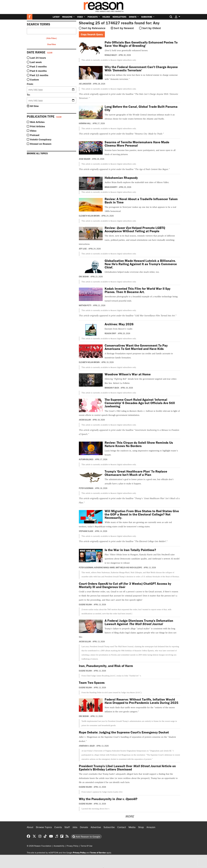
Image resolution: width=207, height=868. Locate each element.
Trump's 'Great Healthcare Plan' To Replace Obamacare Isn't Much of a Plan (136, 473)
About (30, 827)
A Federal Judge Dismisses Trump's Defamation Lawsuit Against (139, 622)
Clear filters (52, 44)
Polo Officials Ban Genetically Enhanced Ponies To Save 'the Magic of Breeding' (141, 44)
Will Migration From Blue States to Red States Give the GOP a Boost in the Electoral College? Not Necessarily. (142, 514)
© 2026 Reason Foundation (39, 846)
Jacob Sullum (85, 420)
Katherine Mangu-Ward (104, 567)
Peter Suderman (86, 488)
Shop (141, 827)
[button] (178, 17)
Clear (50, 53)
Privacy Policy (73, 846)
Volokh (106, 17)
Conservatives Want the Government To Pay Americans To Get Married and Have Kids (136, 347)
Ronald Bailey (111, 55)
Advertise (96, 827)
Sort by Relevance (94, 28)
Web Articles (37, 122)
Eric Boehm (84, 276)
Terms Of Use (86, 846)
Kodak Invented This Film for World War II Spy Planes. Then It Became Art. (138, 290)
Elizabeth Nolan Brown (89, 216)
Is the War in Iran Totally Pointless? (130, 550)
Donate (133, 17)
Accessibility (59, 846)
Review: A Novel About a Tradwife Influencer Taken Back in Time (141, 201)
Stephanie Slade (86, 531)
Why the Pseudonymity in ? (108, 799)
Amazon (151, 827)
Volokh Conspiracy (41, 139)
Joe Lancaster (85, 84)
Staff (67, 827)
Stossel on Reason (41, 144)
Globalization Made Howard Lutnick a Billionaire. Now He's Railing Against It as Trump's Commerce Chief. (141, 264)
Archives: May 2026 (119, 324)
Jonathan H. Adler (87, 746)
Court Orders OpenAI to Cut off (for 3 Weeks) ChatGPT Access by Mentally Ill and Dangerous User (125, 585)
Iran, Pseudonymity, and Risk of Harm (106, 666)
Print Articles (37, 126)
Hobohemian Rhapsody (121, 178)
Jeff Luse (83, 249)
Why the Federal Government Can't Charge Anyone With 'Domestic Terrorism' (141, 69)
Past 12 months (39, 75)
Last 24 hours (38, 58)
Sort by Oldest (152, 28)
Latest (56, 17)
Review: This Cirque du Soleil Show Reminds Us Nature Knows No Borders (139, 444)
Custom (34, 80)
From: (30, 84)
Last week (36, 62)
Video (80, 17)
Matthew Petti (85, 305)
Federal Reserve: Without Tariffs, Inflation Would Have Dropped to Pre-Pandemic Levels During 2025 (141, 701)
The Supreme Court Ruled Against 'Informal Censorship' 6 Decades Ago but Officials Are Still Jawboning (140, 403)
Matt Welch (121, 567)
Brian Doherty (111, 187)
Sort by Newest (124, 28)
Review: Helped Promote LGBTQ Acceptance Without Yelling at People (135, 229)
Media (132, 827)
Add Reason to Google (86, 836)
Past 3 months (38, 66)
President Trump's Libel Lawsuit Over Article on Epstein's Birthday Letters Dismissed (127, 768)
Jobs (75, 827)
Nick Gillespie (136, 567)
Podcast (35, 135)
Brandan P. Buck (112, 388)
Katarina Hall (85, 123)
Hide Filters (51, 38)
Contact (122, 827)
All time (34, 106)
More (130, 816)
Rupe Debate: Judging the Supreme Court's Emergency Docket (124, 732)
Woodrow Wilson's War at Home (128, 374)
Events (58, 827)
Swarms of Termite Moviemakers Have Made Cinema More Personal (137, 144)
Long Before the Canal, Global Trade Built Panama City (141, 108)
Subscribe (147, 17)
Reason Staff (110, 333)
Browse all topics (37, 153)
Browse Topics (44, 827)
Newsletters (119, 17)
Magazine (68, 17)
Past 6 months (38, 71)
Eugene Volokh (85, 604)
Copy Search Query (92, 34)
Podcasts (93, 17)
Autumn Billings (86, 459)
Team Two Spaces (92, 683)
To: (29, 95)
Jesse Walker (85, 159)
